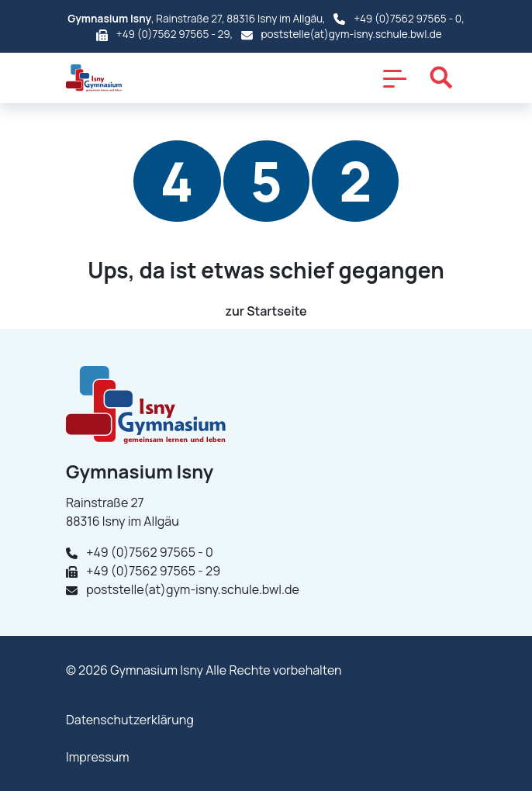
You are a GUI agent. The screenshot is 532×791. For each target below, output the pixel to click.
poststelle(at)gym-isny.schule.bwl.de (352, 34)
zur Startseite (266, 311)
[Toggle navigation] (395, 78)
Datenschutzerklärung (130, 720)
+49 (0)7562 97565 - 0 (408, 19)
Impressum (98, 757)
